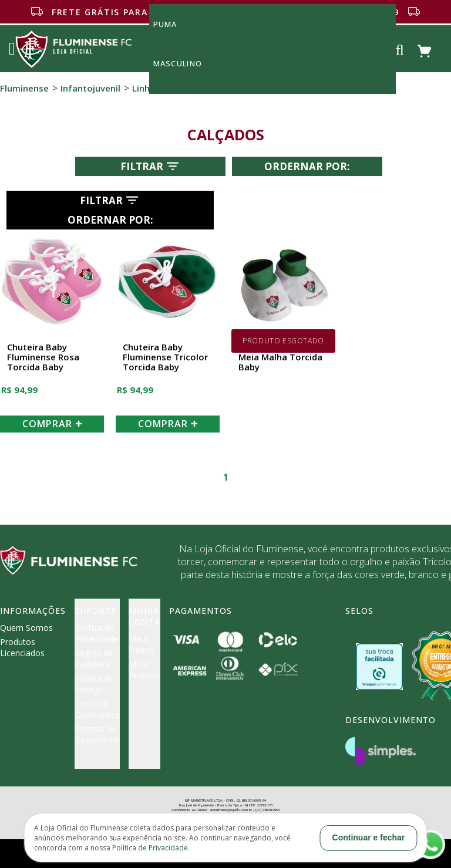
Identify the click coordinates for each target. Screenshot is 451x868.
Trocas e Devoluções (97, 709)
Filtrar (151, 166)
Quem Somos (26, 628)
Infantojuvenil (90, 88)
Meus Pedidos (144, 670)
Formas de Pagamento (97, 734)
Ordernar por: (307, 166)
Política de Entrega (94, 684)
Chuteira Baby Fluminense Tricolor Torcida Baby (165, 357)
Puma (172, 24)
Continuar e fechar (369, 837)
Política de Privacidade (96, 633)
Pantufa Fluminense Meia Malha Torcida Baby (281, 357)
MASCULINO (184, 63)
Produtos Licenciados (22, 647)
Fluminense (24, 88)
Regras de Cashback (94, 658)
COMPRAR (52, 424)
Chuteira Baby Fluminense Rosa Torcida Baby (43, 357)
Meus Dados (141, 644)
